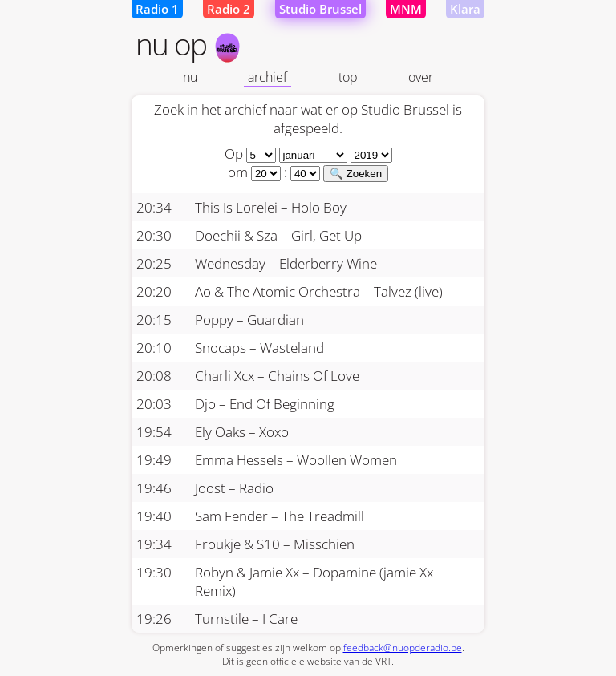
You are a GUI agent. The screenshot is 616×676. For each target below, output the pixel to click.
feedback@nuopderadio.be (403, 648)
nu (190, 77)
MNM (406, 9)
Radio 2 (229, 9)
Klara (465, 9)
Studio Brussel (320, 9)
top (348, 77)
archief (267, 77)
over (421, 77)
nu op (189, 44)
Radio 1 (157, 9)
